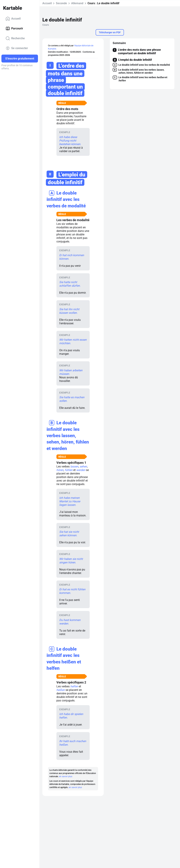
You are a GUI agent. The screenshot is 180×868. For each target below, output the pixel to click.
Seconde (61, 3)
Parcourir (14, 29)
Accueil (13, 19)
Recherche (15, 38)
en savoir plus (66, 776)
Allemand (77, 3)
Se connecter (17, 48)
